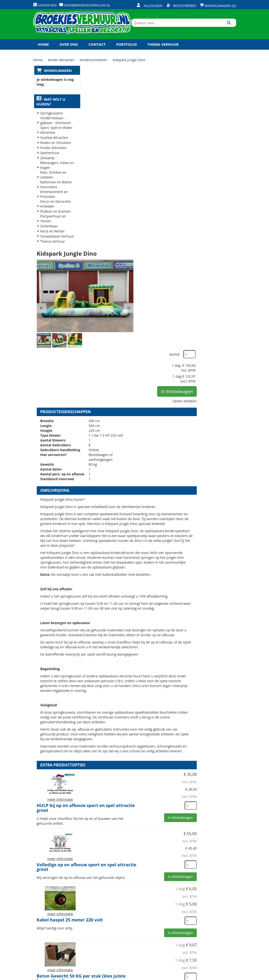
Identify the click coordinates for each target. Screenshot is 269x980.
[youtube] (214, 976)
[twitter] (205, 976)
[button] (92, 131)
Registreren (182, 6)
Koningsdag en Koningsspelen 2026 (133, 947)
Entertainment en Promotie (53, 201)
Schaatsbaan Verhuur (56, 243)
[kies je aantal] (226, 574)
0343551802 (53, 926)
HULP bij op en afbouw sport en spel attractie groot (160, 546)
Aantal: (210, 87)
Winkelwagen (57, 77)
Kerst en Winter (52, 238)
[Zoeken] (231, 27)
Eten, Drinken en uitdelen (52, 182)
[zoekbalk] (194, 27)
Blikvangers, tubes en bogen (56, 172)
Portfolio (127, 51)
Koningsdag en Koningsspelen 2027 (74, 61)
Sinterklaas (48, 233)
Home (44, 51)
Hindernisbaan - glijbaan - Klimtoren (55, 127)
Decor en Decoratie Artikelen (55, 211)
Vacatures (96, 922)
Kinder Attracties (53, 154)
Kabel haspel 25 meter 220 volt (159, 654)
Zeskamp (47, 165)
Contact (97, 51)
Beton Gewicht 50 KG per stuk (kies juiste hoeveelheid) (158, 713)
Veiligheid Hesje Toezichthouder (143, 825)
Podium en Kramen (55, 218)
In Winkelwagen (213, 124)
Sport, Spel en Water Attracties (55, 137)
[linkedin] (223, 976)
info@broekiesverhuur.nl (58, 936)
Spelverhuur (49, 160)
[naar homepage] (86, 27)
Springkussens (51, 120)
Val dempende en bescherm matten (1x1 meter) (156, 769)
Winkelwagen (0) (218, 6)
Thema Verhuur (163, 51)
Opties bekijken (220, 134)
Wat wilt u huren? (50, 108)
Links (92, 930)
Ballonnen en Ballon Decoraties (55, 191)
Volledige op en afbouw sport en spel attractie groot (157, 601)
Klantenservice (167, 913)
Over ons (69, 51)
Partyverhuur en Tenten (52, 225)
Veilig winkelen (134, 913)
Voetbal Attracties (53, 144)
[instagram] (232, 976)
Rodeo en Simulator (55, 149)
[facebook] (197, 976)
